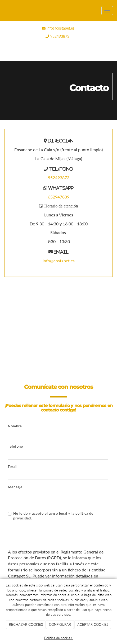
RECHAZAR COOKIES (26, 624)
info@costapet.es (58, 28)
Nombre (15, 426)
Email (13, 467)
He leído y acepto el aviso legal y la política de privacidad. (51, 516)
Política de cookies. (58, 638)
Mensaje (15, 487)
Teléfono (15, 446)
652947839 (59, 197)
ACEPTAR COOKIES (93, 624)
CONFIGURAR (60, 624)
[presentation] (48, 535)
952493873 (57, 36)
